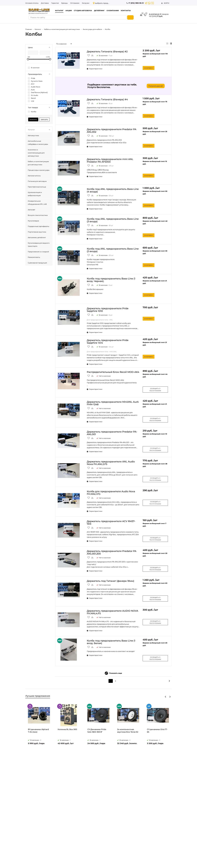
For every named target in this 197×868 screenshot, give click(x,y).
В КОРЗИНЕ (154, 14)
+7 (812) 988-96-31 (136, 3)
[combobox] (64, 44)
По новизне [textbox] (61, 44)
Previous (166, 697)
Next (170, 697)
